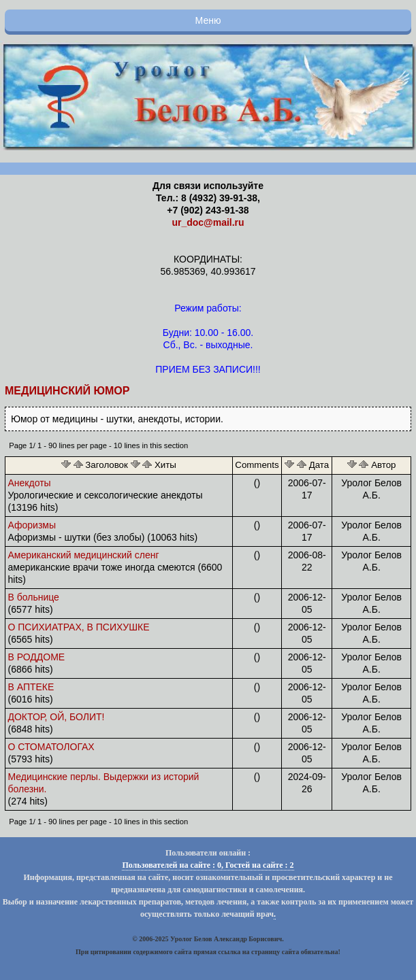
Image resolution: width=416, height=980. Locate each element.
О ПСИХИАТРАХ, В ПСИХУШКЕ (79, 627)
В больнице (34, 597)
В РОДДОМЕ (37, 657)
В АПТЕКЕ (31, 687)
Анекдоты (30, 483)
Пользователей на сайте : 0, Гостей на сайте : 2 (208, 865)
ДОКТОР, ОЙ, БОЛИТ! (57, 717)
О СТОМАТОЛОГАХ (51, 747)
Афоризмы (32, 525)
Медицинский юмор (67, 391)
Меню (208, 20)
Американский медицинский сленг (84, 555)
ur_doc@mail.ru (208, 222)
